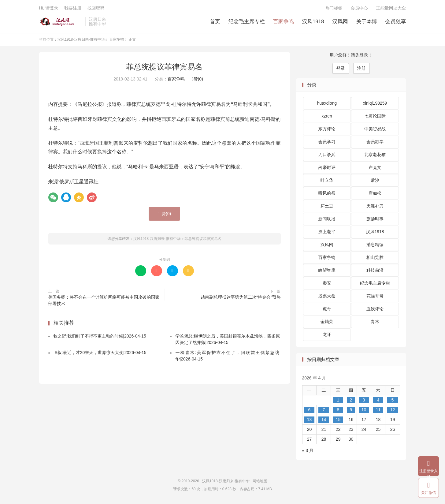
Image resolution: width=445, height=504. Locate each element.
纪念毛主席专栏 (247, 22)
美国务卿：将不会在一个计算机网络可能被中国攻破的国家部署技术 (104, 300)
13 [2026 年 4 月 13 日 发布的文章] (310, 420)
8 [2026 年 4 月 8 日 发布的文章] (338, 410)
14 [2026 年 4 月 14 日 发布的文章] (324, 420)
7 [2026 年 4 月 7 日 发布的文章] (324, 410)
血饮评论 (375, 309)
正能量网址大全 (391, 8)
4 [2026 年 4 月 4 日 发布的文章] (378, 400)
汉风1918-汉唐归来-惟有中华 (61, 22)
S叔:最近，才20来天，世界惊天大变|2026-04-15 (100, 353)
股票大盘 (327, 296)
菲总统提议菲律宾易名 (165, 67)
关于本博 (367, 22)
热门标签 (334, 8)
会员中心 (359, 8)
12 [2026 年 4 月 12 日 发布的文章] (393, 410)
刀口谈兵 (327, 155)
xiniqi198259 (375, 103)
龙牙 (327, 334)
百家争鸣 (284, 22)
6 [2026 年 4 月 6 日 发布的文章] (310, 410)
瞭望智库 (327, 270)
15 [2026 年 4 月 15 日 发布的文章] (338, 420)
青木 (375, 322)
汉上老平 (327, 232)
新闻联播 (327, 219)
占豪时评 (327, 167)
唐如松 (375, 193)
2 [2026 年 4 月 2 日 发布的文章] (351, 400)
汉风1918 (313, 22)
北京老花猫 (375, 155)
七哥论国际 (375, 116)
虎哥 (327, 309)
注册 (362, 68)
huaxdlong (327, 103)
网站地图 (260, 481)
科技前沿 (375, 270)
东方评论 (327, 129)
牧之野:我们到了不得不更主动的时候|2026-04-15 (100, 336)
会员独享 (396, 22)
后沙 (375, 180)
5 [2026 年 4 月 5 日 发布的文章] (393, 400)
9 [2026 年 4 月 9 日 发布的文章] (351, 410)
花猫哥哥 (375, 296)
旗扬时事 (375, 219)
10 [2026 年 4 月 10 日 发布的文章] (364, 410)
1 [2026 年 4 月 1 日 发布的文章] (338, 400)
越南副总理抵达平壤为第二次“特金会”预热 (241, 297)
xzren (327, 116)
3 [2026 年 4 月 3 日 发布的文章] (364, 400)
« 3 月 (308, 450)
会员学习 (327, 142)
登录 (341, 68)
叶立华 (327, 180)
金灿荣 (327, 322)
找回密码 (96, 8)
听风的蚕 (327, 193)
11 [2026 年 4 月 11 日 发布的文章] (378, 410)
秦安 (327, 283)
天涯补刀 (375, 206)
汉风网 (340, 22)
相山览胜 (375, 257)
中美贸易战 (375, 129)
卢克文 (375, 167)
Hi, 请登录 (49, 8)
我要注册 (73, 8)
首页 (215, 22)
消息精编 (375, 245)
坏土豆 (327, 206)
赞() (198, 79)
